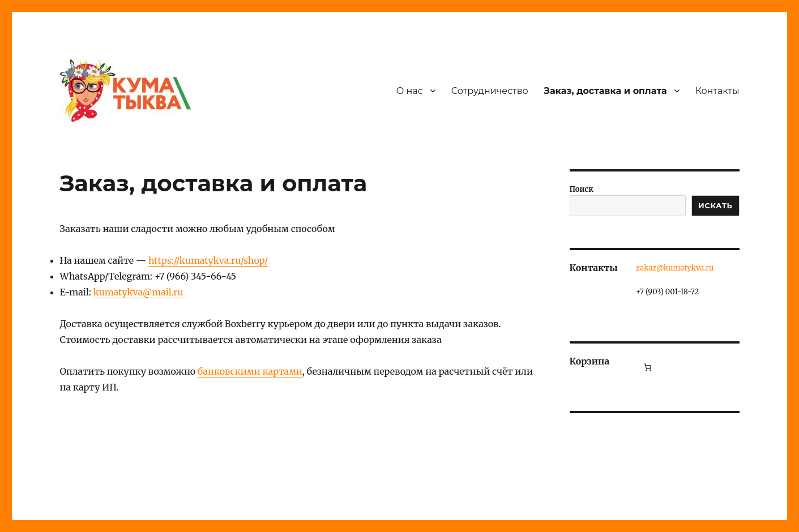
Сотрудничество (490, 91)
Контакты (717, 91)
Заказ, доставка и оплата (606, 91)
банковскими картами (250, 371)
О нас (410, 91)
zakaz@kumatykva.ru (675, 268)
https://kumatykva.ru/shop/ (208, 260)
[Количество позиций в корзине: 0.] (648, 367)
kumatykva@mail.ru (138, 292)
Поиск (582, 189)
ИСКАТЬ (715, 205)
